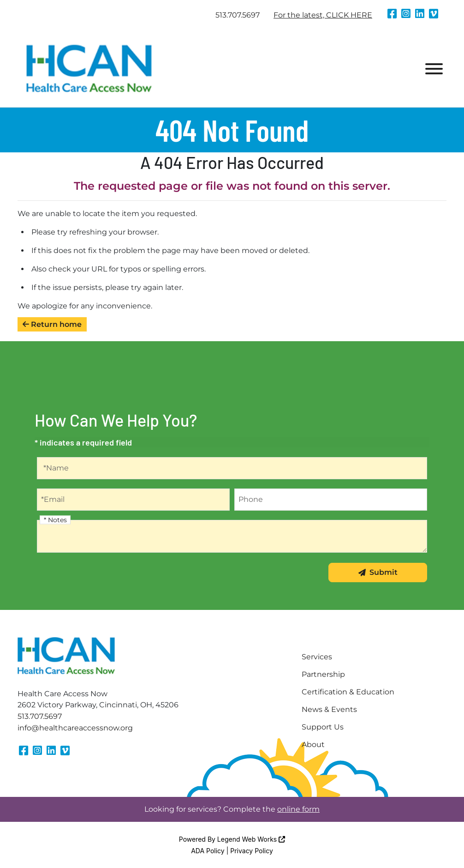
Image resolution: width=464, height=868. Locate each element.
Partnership (323, 674)
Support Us (323, 727)
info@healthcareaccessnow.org (75, 728)
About (313, 744)
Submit (378, 572)
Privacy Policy (252, 851)
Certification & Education (348, 692)
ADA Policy (208, 851)
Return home (52, 324)
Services (317, 657)
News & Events (329, 709)
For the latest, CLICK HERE (323, 15)
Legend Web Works (251, 839)
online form (298, 809)
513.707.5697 (238, 15)
